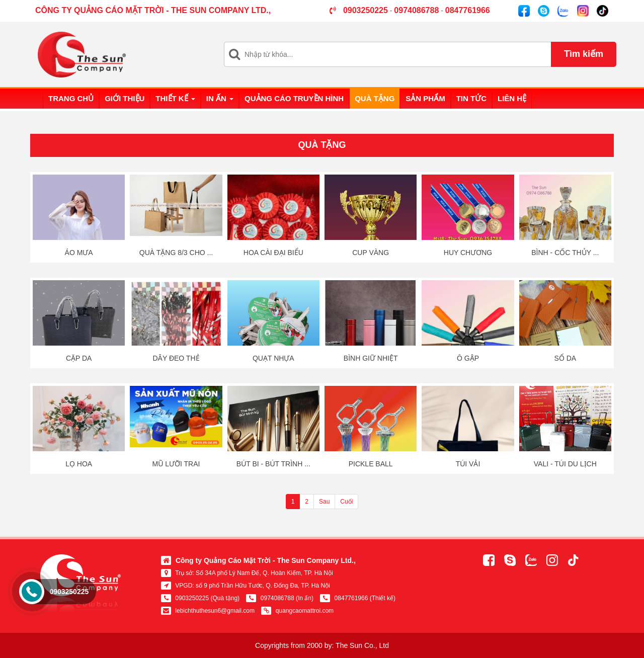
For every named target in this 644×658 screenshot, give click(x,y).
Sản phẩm (425, 98)
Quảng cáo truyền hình (294, 98)
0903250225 (69, 592)
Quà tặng (375, 98)
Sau (324, 502)
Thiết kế (175, 98)
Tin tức (471, 98)
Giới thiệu (125, 98)
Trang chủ (71, 98)
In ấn (220, 98)
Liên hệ (512, 98)
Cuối (346, 502)
